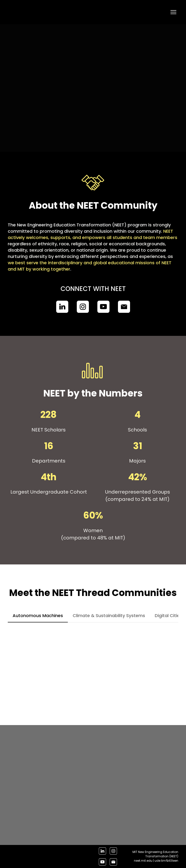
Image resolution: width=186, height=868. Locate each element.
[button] (62, 307)
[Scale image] (63, 666)
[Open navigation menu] (173, 12)
